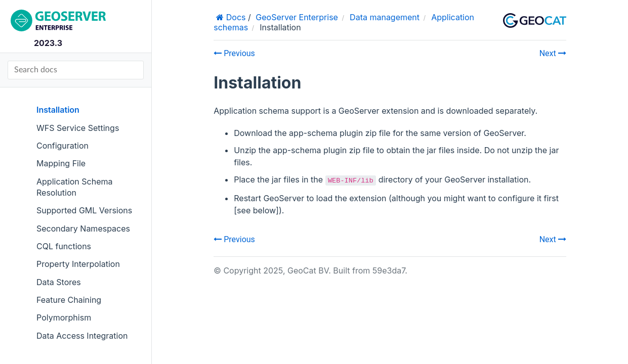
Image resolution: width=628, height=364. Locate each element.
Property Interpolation (78, 264)
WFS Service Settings (78, 128)
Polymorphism (64, 317)
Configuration (62, 146)
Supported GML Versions (84, 210)
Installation (58, 110)
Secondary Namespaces (83, 229)
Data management (385, 17)
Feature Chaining (69, 300)
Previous (234, 53)
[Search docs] (76, 70)
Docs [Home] (235, 17)
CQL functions (64, 246)
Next (553, 53)
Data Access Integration (82, 336)
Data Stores (59, 282)
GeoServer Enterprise (297, 17)
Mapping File (61, 163)
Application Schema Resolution (75, 187)
